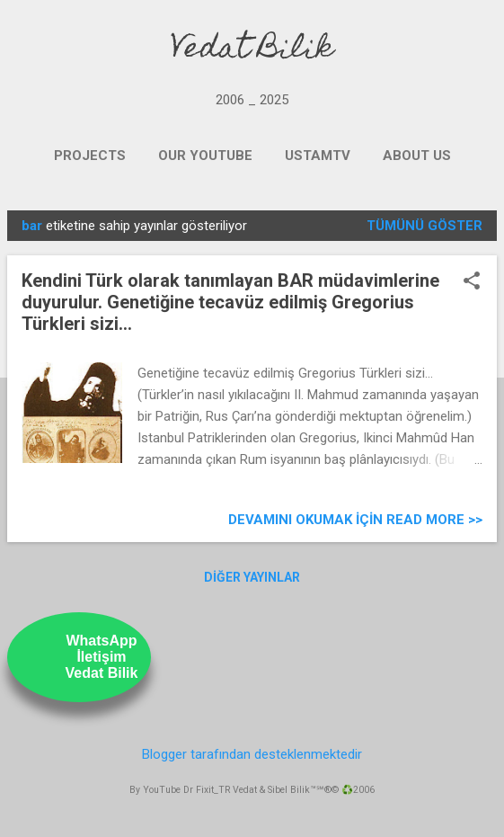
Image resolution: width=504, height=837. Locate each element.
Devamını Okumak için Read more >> (355, 520)
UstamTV (318, 156)
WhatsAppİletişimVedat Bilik (102, 657)
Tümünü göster (424, 226)
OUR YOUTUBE (205, 156)
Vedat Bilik (252, 50)
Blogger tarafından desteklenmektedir (252, 754)
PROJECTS (90, 156)
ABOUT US (417, 156)
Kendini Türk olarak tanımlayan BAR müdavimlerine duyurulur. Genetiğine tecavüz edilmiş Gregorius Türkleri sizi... (230, 302)
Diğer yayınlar (252, 577)
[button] (472, 282)
